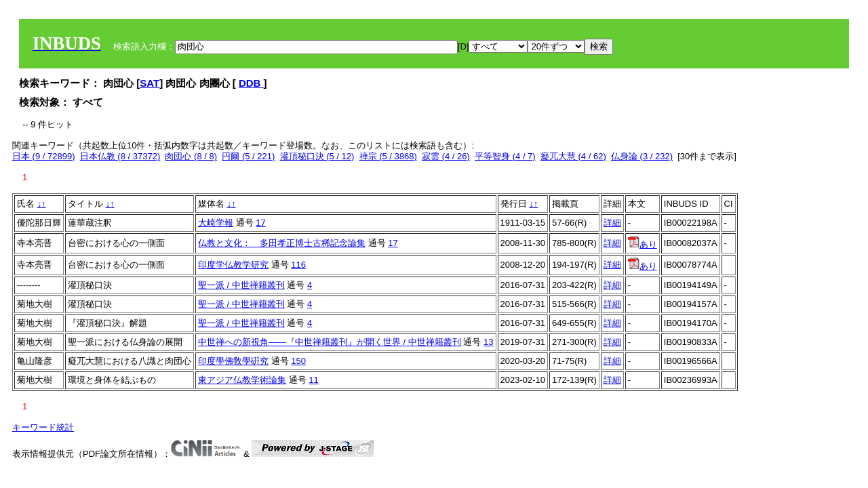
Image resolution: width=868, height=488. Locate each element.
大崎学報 (216, 223)
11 (313, 380)
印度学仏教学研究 (233, 265)
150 (298, 361)
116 (298, 265)
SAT (150, 83)
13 (488, 342)
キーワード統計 (43, 427)
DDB (251, 83)
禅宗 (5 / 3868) (388, 156)
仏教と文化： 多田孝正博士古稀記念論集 (282, 243)
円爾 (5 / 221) (248, 156)
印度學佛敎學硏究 (233, 361)
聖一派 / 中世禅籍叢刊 (241, 285)
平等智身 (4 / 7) (505, 156)
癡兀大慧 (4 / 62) (573, 156)
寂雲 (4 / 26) (446, 156)
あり (643, 244)
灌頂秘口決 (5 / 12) (317, 156)
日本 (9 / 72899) (44, 156)
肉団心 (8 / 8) (191, 156)
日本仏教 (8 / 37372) (120, 156)
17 (260, 223)
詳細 (612, 223)
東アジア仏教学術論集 (242, 380)
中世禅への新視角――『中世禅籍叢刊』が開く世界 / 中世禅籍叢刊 (330, 342)
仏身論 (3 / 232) (642, 156)
